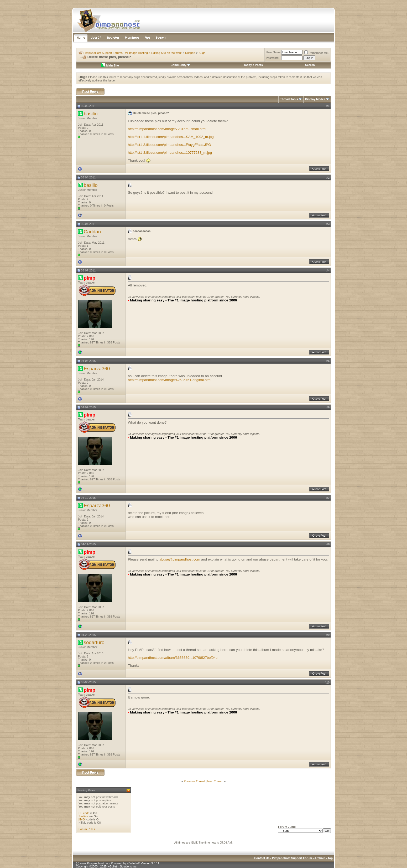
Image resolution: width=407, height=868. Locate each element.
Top (330, 858)
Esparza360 (97, 369)
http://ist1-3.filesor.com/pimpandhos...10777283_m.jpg (170, 153)
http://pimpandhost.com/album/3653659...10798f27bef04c (173, 658)
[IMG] (82, 819)
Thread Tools (289, 99)
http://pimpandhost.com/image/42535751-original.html (170, 380)
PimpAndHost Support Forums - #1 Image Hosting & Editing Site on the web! (133, 53)
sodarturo (94, 642)
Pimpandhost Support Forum (292, 858)
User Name (273, 52)
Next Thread (215, 781)
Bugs (202, 53)
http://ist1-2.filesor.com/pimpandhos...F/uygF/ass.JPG (169, 145)
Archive (320, 858)
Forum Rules (87, 829)
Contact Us (262, 858)
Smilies (83, 816)
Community (180, 65)
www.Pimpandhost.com (95, 863)
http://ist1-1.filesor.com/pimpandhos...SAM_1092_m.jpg (171, 137)
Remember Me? (317, 53)
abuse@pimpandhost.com (180, 559)
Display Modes (315, 99)
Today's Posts (253, 65)
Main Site (110, 65)
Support (190, 53)
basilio (91, 114)
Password (272, 58)
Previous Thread (194, 781)
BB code (84, 813)
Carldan (92, 232)
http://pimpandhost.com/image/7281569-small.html (167, 129)
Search (310, 65)
